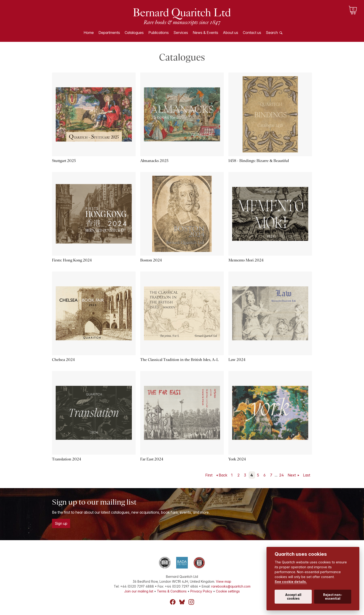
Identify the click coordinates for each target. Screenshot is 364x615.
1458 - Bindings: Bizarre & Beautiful (259, 161)
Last (307, 475)
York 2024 (237, 459)
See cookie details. (291, 582)
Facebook (173, 602)
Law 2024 (237, 360)
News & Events (205, 33)
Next (292, 475)
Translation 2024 (67, 459)
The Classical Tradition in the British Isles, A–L (179, 360)
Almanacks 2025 (154, 161)
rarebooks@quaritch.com (231, 586)
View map (224, 581)
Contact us (252, 33)
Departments (109, 33)
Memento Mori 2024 (246, 260)
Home (89, 33)
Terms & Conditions (172, 591)
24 (282, 475)
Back (223, 475)
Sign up (61, 523)
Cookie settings (228, 591)
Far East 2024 (152, 459)
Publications (159, 33)
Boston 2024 (151, 260)
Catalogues (134, 33)
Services (181, 33)
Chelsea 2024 (63, 360)
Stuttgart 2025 (64, 161)
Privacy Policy (201, 591)
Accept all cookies (293, 597)
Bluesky (182, 602)
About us (231, 33)
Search (272, 33)
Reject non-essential (333, 597)
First (209, 475)
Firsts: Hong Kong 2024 (72, 260)
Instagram (191, 602)
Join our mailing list (139, 591)
